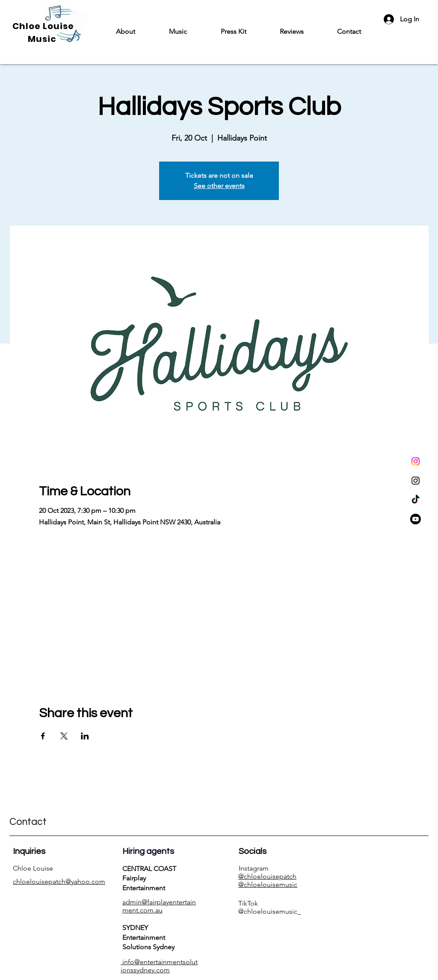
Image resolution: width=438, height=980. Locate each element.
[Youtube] (416, 519)
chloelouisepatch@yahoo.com (59, 881)
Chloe (28, 26)
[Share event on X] (64, 736)
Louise (58, 26)
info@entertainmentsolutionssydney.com (159, 966)
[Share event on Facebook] (43, 736)
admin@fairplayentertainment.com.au (159, 906)
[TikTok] (416, 500)
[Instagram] (416, 461)
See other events (219, 186)
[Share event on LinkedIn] (85, 736)
